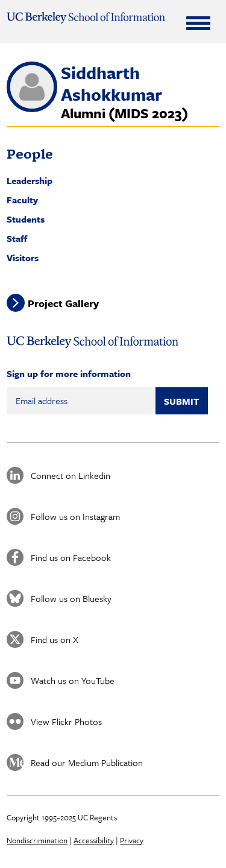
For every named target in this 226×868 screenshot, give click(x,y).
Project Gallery (63, 303)
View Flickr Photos (66, 721)
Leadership (30, 180)
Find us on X (55, 639)
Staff (17, 238)
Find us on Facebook (71, 557)
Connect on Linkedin (71, 475)
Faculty (22, 200)
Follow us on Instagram (75, 516)
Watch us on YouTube (73, 680)
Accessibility (94, 840)
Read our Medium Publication (87, 762)
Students (26, 219)
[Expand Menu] (198, 23)
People (30, 154)
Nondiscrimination (37, 840)
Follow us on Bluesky (71, 598)
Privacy (132, 840)
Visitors (23, 258)
